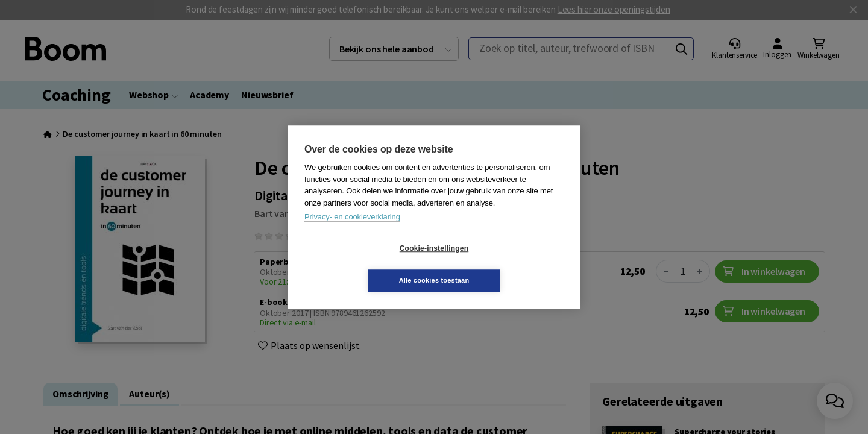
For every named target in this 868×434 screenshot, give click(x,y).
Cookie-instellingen (362, 265)
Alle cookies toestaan (506, 264)
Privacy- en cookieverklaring (352, 233)
